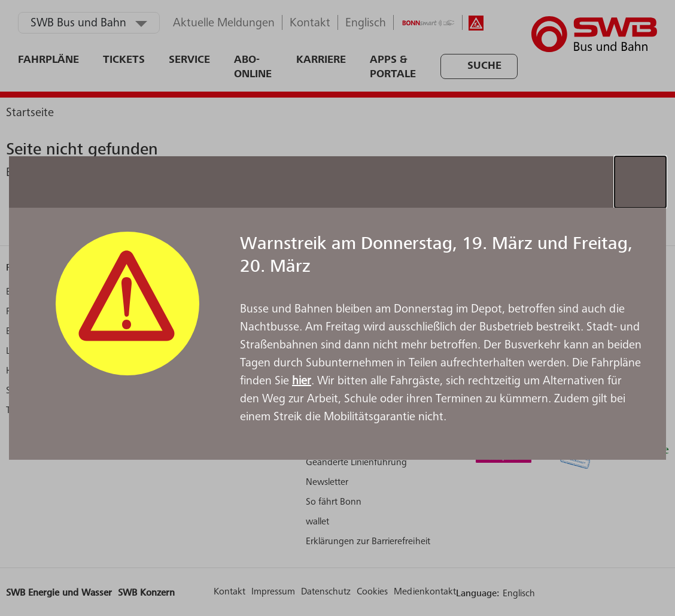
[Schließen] (640, 182)
